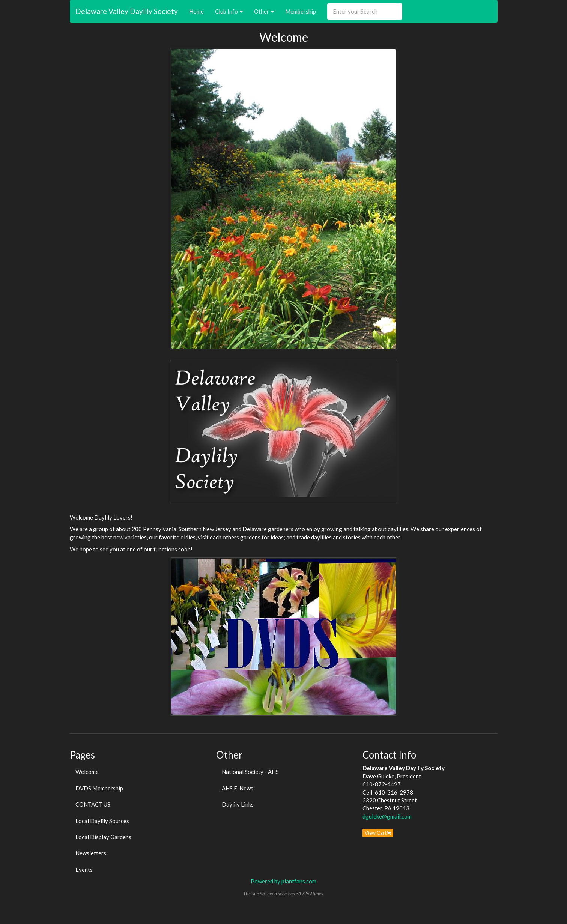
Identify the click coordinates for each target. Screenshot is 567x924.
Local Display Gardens (103, 837)
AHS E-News (238, 788)
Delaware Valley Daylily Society (127, 11)
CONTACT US (93, 804)
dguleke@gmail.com (387, 816)
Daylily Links (238, 804)
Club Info (229, 11)
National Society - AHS (250, 772)
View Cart (378, 833)
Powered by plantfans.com (283, 881)
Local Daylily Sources (102, 821)
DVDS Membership (99, 788)
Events (84, 870)
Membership (301, 11)
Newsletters (91, 853)
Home (196, 11)
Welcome (87, 772)
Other (264, 11)
